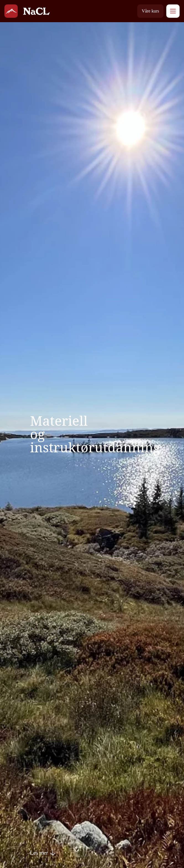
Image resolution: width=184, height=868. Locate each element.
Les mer (43, 853)
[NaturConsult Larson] (11, 11)
